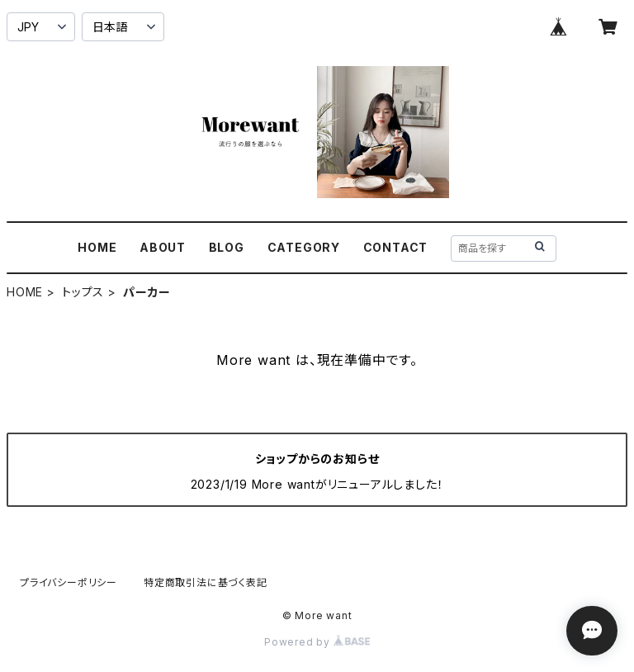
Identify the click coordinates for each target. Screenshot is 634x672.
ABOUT (163, 247)
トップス (83, 292)
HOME (97, 247)
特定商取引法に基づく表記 (206, 582)
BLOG (227, 247)
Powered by (317, 642)
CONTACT (396, 247)
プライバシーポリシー (69, 582)
